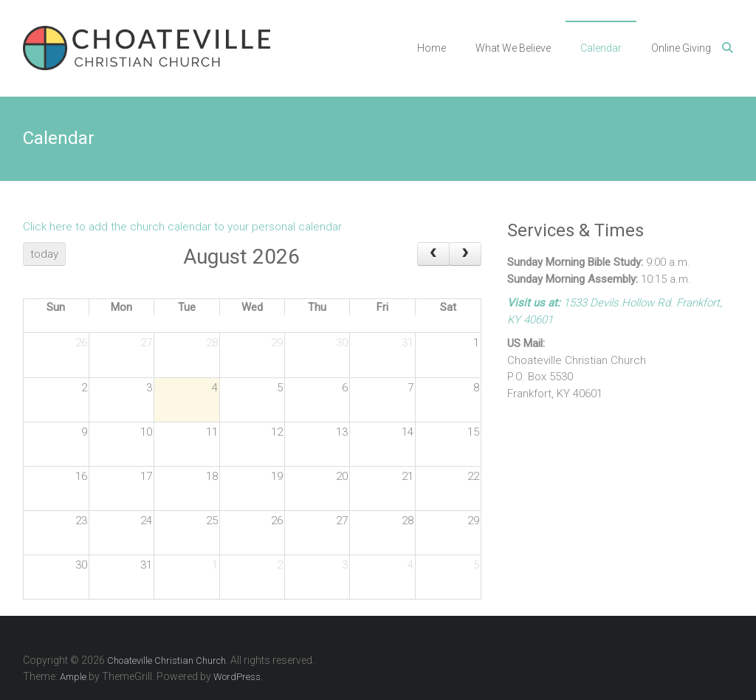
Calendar (601, 48)
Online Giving (681, 48)
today (44, 254)
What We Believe (513, 48)
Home (432, 48)
